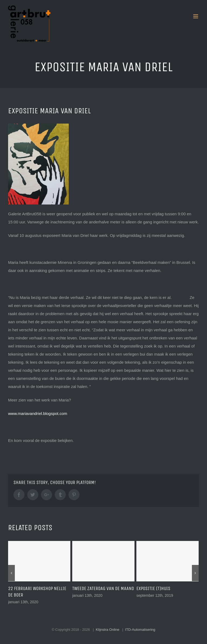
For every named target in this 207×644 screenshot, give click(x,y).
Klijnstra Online (107, 630)
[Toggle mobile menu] (196, 16)
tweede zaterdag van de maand (103, 588)
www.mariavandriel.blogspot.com (38, 413)
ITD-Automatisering (140, 630)
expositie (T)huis (153, 588)
